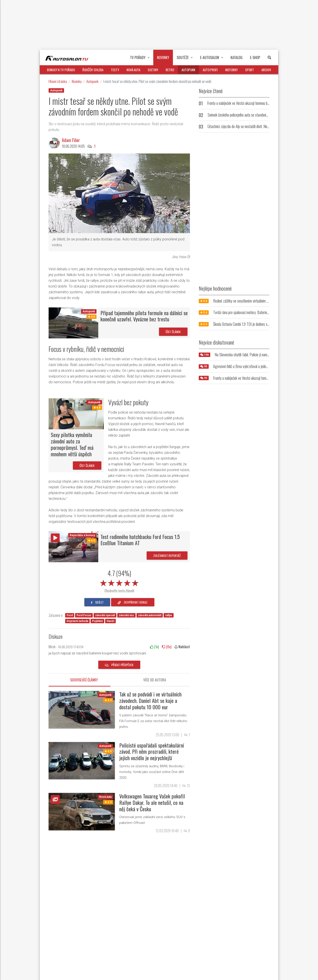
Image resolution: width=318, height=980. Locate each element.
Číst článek (173, 332)
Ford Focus (84, 615)
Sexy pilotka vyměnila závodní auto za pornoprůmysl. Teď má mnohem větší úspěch (72, 444)
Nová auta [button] (133, 70)
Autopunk (92, 81)
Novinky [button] (163, 58)
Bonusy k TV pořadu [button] (61, 70)
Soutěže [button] (185, 58)
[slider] (119, 582)
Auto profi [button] (210, 70)
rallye (169, 615)
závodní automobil (150, 615)
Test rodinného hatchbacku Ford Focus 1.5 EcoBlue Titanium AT (140, 540)
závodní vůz (126, 615)
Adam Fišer (71, 140)
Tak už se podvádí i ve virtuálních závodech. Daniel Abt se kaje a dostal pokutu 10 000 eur (150, 700)
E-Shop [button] (255, 58)
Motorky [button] (231, 70)
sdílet (97, 602)
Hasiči (110, 621)
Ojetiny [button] (153, 70)
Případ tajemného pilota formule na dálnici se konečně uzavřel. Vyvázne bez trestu (144, 316)
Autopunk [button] (188, 70)
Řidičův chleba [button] (93, 70)
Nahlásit (182, 647)
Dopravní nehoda (77, 621)
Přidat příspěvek (119, 665)
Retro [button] (170, 70)
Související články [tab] (84, 680)
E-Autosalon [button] (212, 58)
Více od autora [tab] (155, 680)
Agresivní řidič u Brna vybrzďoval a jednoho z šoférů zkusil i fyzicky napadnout (265, 366)
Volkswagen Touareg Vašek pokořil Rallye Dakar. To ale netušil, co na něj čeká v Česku (152, 802)
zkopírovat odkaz (133, 602)
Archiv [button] (266, 70)
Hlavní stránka (58, 81)
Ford (70, 615)
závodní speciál (105, 615)
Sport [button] (250, 70)
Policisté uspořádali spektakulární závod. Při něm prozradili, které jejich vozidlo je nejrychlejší (152, 752)
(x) (154, 647)
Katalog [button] (237, 58)
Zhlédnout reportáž (167, 555)
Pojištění (97, 621)
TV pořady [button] (140, 58)
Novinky (77, 81)
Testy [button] (115, 70)
